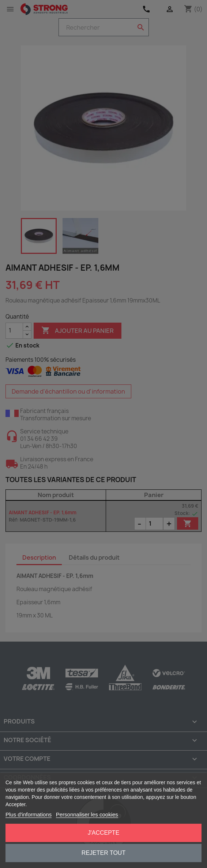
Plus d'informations (29, 814)
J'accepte (104, 833)
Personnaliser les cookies (87, 814)
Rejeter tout (103, 853)
